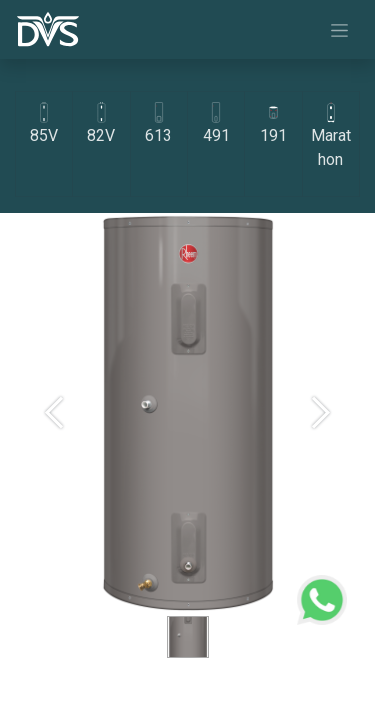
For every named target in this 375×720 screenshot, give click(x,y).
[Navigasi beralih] (339, 29)
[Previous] (54, 445)
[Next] (320, 445)
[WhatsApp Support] (322, 597)
